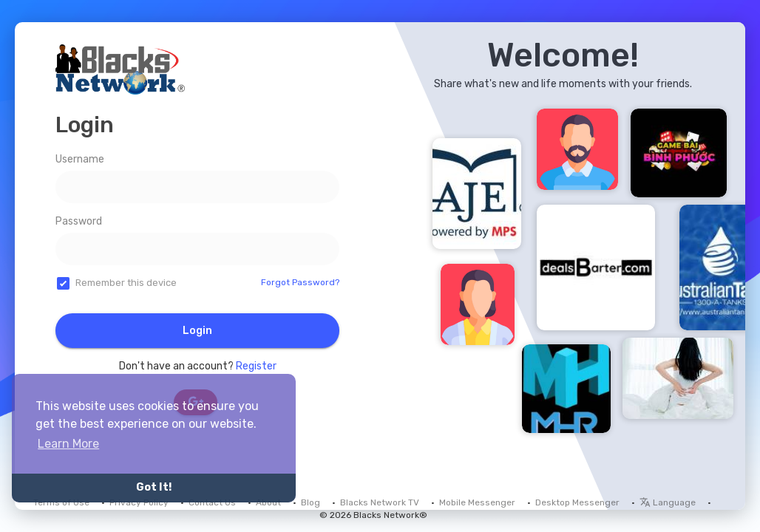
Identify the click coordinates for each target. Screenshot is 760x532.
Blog (311, 502)
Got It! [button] (154, 487)
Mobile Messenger (477, 502)
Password (79, 221)
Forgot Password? (300, 282)
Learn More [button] (68, 444)
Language (668, 502)
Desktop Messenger (577, 502)
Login (197, 331)
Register (256, 366)
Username (80, 159)
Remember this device (126, 283)
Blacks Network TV (380, 502)
